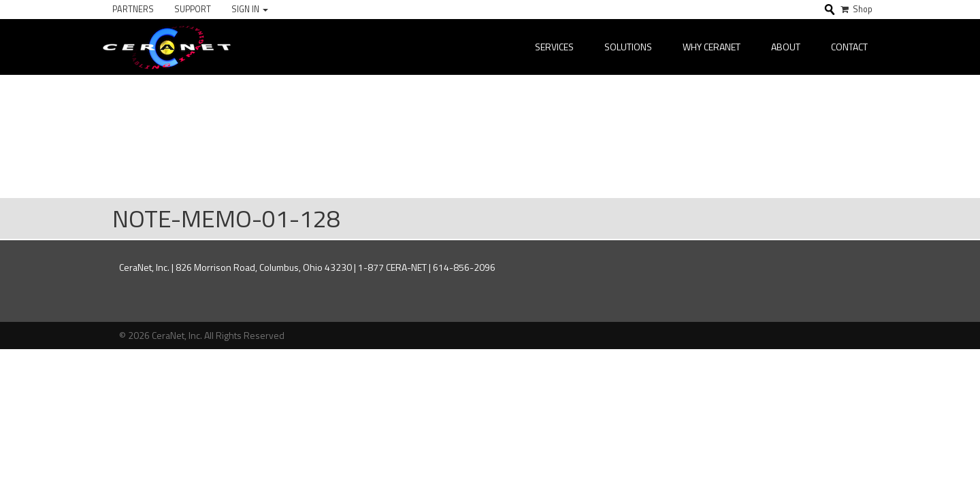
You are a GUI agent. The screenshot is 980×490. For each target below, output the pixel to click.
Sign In (250, 9)
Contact (849, 47)
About (786, 47)
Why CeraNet (712, 47)
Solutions (628, 47)
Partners (133, 9)
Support (193, 9)
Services (554, 47)
